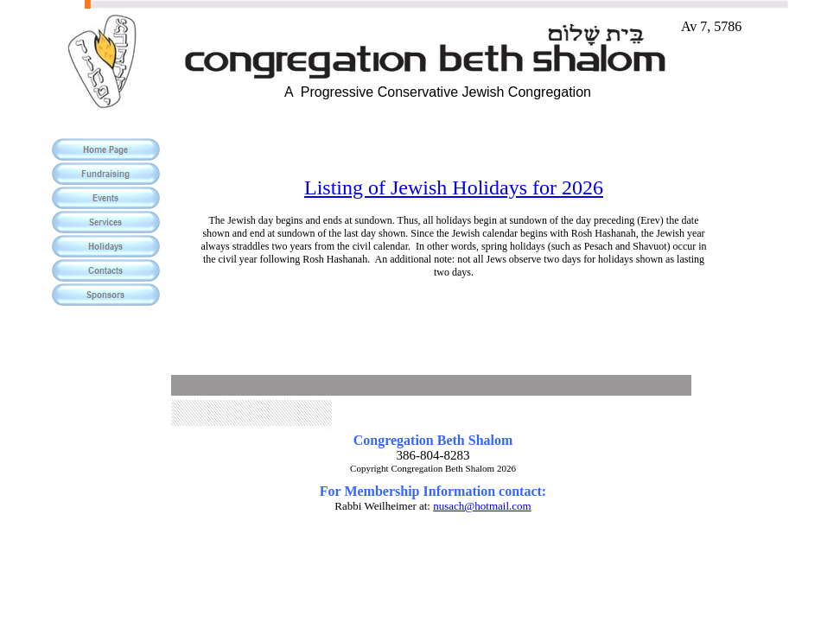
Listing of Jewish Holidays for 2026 (454, 187)
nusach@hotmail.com (482, 506)
